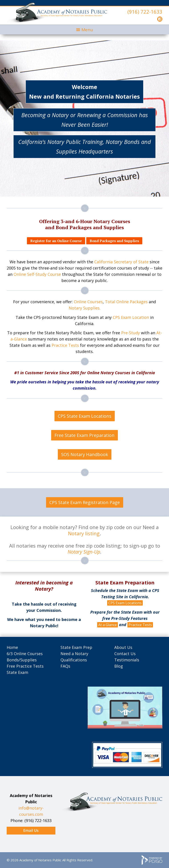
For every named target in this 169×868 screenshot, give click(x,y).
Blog (119, 666)
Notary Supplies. (85, 308)
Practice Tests (65, 345)
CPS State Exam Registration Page (85, 502)
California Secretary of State (121, 262)
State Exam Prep (76, 647)
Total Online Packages (126, 302)
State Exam (17, 672)
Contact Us (125, 654)
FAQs (65, 666)
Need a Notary (74, 654)
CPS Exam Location (131, 317)
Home (12, 647)
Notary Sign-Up (84, 552)
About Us (123, 647)
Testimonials (127, 660)
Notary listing (84, 533)
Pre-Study (131, 333)
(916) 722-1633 (145, 12)
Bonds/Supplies (22, 660)
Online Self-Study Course (37, 274)
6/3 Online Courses (25, 654)
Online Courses (88, 302)
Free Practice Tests (25, 666)
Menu (87, 30)
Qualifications (74, 660)
